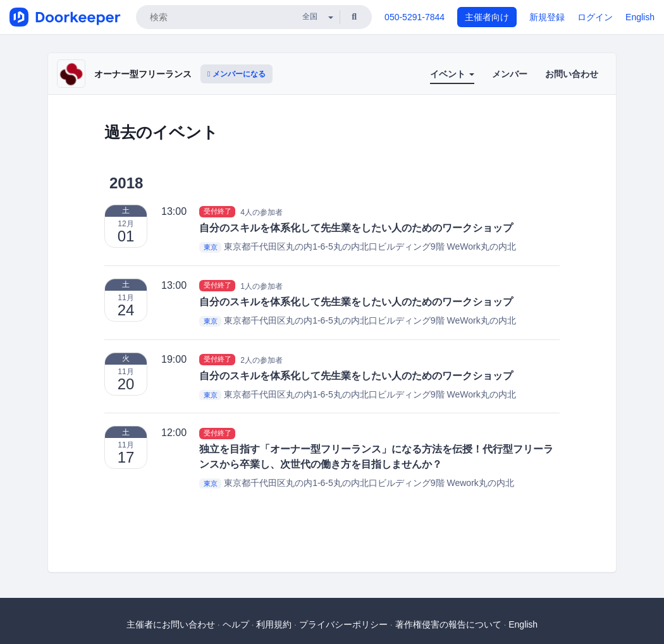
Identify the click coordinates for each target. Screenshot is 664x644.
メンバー (510, 74)
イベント (452, 74)
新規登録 (547, 17)
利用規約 (274, 624)
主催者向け (487, 17)
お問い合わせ (572, 74)
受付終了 (218, 212)
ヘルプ (236, 624)
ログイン (595, 17)
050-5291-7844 (415, 17)
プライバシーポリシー (343, 624)
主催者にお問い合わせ (171, 624)
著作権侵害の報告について (448, 624)
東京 (211, 247)
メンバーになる (237, 74)
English (640, 17)
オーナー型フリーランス (143, 74)
